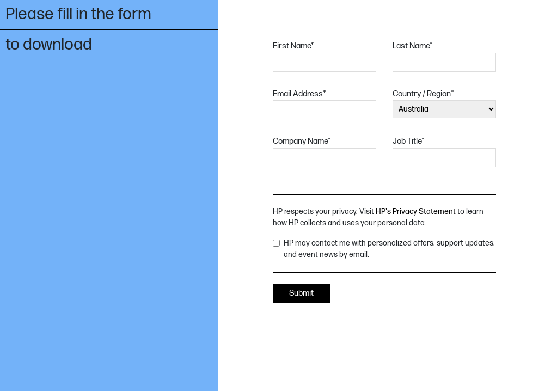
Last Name (412, 46)
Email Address (299, 94)
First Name (293, 46)
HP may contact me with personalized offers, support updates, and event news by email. (389, 249)
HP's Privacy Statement (416, 212)
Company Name (302, 141)
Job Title (408, 141)
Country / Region (423, 94)
